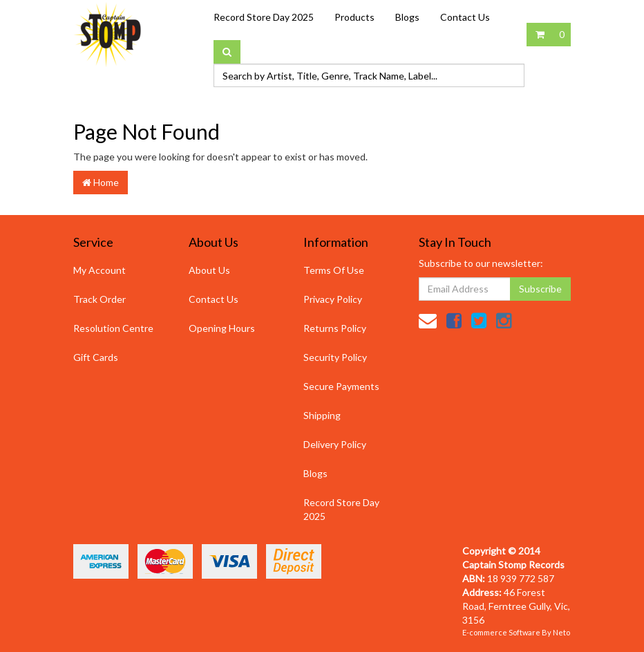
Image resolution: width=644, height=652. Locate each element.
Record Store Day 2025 (264, 17)
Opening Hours (222, 328)
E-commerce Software (501, 632)
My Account (100, 270)
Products (354, 17)
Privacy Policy (333, 299)
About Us (209, 270)
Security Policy (335, 357)
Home (101, 182)
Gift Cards (96, 357)
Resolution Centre (113, 328)
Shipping (322, 415)
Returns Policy (335, 328)
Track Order (100, 299)
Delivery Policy (335, 444)
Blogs (407, 17)
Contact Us (465, 17)
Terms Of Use (334, 270)
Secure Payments (341, 386)
